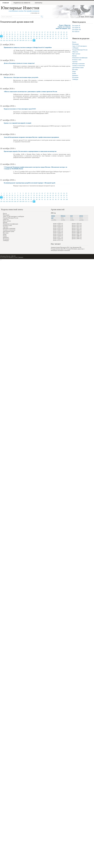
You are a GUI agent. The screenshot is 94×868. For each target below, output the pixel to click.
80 (12, 38)
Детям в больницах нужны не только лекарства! (19, 63)
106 (15, 40)
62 (31, 36)
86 (29, 38)
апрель (81, 216)
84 (23, 38)
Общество (75, 52)
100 (67, 38)
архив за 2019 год (58, 234)
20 (53, 32)
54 (10, 36)
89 (37, 38)
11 (29, 32)
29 (10, 34)
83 (20, 38)
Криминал (75, 75)
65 (39, 36)
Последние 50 (76, 28)
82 (18, 38)
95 (53, 38)
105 (12, 40)
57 (18, 36)
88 (34, 38)
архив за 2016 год (58, 239)
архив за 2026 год (58, 224)
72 (58, 36)
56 (15, 36)
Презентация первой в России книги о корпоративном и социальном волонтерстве (30, 151)
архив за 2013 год (77, 225)
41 (42, 34)
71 (56, 36)
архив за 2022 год (58, 230)
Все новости (76, 32)
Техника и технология (78, 66)
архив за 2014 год (77, 224)
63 (34, 36)
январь (53, 216)
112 (31, 40)
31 (15, 34)
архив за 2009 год (77, 231)
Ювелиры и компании (78, 64)
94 (50, 38)
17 (45, 32)
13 (34, 32)
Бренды (74, 56)
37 (31, 34)
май (52, 218)
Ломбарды (75, 79)
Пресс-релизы (76, 54)
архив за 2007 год (77, 234)
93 (48, 38)
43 (48, 34)
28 (7, 34)
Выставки (75, 70)
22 (58, 32)
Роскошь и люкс (77, 60)
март (71, 216)
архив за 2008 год (77, 233)
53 (7, 36)
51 (1, 36)
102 (4, 40)
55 (12, 36)
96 (56, 38)
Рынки (74, 73)
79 (10, 38)
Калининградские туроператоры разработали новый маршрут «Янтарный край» (30, 183)
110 (26, 40)
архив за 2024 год (58, 227)
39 (37, 34)
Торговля (75, 62)
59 (23, 36)
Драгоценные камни (78, 68)
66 (42, 36)
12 (31, 32)
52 (4, 36)
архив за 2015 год (58, 240)
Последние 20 (76, 26)
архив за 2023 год (58, 228)
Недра (74, 71)
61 (29, 36)
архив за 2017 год (58, 237)
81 (15, 38)
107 (18, 40)
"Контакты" (21, 257)
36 (29, 34)
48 (61, 34)
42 (45, 34)
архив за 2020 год (58, 233)
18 (48, 32)
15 (39, 32)
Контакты (39, 3)
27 (4, 34)
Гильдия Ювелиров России (80, 50)
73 (61, 36)
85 (26, 38)
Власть (74, 42)
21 (56, 32)
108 (20, 40)
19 (50, 32)
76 (1, 38)
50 (67, 34)
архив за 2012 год (77, 227)
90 (39, 38)
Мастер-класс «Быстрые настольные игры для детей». (21, 77)
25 (67, 32)
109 (23, 40)
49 (64, 34)
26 (1, 34)
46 (56, 34)
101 (1, 40)
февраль (63, 216)
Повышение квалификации (80, 58)
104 (10, 40)
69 (50, 36)
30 (12, 34)
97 (58, 38)
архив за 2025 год (58, 225)
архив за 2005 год (77, 237)
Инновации (75, 44)
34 (23, 34)
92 (45, 38)
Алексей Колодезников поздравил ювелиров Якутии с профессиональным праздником (31, 137)
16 (42, 32)
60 (26, 36)
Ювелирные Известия (20, 8)
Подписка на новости (22, 3)
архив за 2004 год (77, 239)
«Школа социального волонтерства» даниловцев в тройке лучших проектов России (30, 92)
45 (53, 34)
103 (7, 40)
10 (26, 32)
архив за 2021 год (58, 231)
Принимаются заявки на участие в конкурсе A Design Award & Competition (28, 47)
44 (50, 34)
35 (26, 34)
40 (39, 34)
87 (31, 38)
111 (29, 40)
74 (64, 36)
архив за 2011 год (77, 228)
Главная (6, 3)
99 (64, 38)
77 (4, 38)
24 (64, 32)
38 (34, 34)
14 (37, 32)
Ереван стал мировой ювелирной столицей (18, 123)
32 (18, 34)
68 (48, 36)
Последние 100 (77, 30)
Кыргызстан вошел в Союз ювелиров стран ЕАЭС (20, 109)
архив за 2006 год (77, 236)
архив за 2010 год (77, 230)
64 (37, 36)
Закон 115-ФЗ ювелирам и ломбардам (13, 216)
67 (45, 36)
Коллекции (75, 77)
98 (61, 38)
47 (58, 34)
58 (20, 36)
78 (7, 38)
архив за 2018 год (58, 236)
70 (53, 36)
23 (61, 32)
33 (20, 34)
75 (67, 36)
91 (42, 38)
